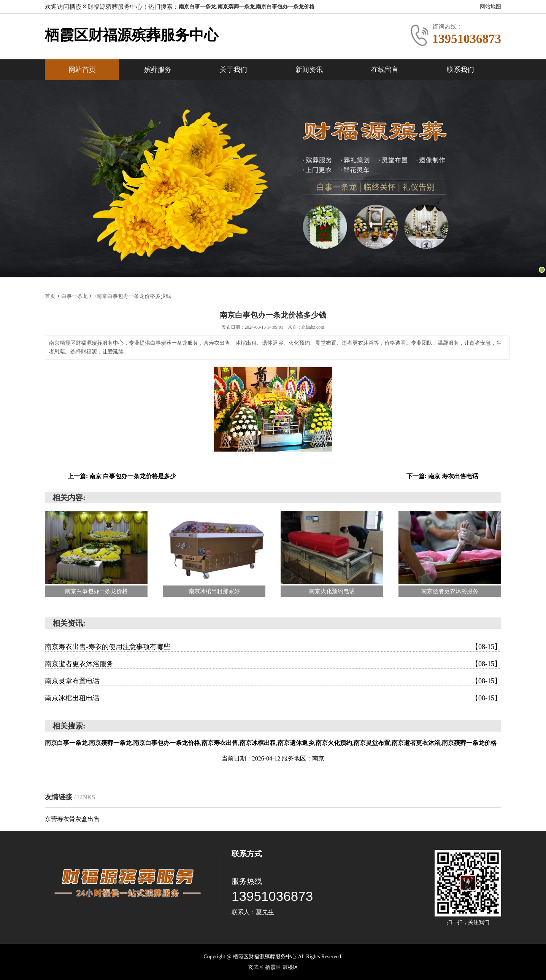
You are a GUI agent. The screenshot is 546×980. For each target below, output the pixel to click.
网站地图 (490, 7)
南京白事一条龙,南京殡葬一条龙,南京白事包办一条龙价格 (247, 7)
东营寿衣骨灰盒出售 (72, 819)
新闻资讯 (309, 70)
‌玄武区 (257, 967)
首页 (50, 296)
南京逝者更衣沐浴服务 (273, 663)
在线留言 (385, 70)
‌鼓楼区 (290, 967)
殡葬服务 (158, 70)
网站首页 (82, 70)
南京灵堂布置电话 (273, 681)
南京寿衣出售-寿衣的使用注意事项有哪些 (273, 646)
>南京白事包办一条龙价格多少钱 (132, 296)
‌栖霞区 (274, 967)
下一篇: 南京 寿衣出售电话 (442, 476)
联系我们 (460, 70)
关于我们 (233, 70)
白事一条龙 (75, 296)
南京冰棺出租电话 (273, 698)
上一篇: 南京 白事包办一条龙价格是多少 (122, 476)
